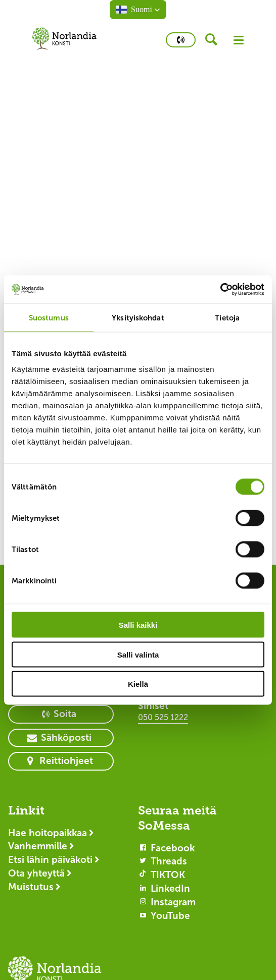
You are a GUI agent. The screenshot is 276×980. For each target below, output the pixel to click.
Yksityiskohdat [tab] (138, 317)
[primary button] (181, 40)
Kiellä (138, 684)
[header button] (215, 40)
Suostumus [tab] (49, 317)
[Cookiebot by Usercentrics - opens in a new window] (220, 290)
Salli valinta (138, 654)
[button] (138, 10)
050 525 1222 (163, 717)
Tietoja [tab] (227, 317)
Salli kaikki (138, 625)
